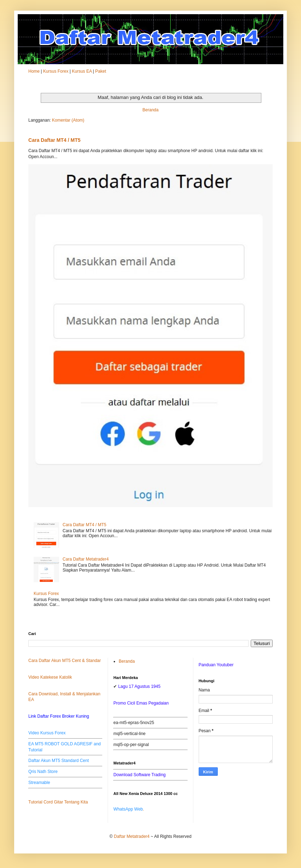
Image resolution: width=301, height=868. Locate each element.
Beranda (150, 110)
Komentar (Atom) (68, 120)
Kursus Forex (56, 71)
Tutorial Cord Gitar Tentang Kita (58, 802)
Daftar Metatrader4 (132, 836)
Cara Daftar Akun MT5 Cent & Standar (65, 661)
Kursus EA (82, 71)
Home (34, 71)
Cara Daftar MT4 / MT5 (54, 140)
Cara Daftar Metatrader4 (86, 559)
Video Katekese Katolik (50, 677)
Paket (101, 71)
